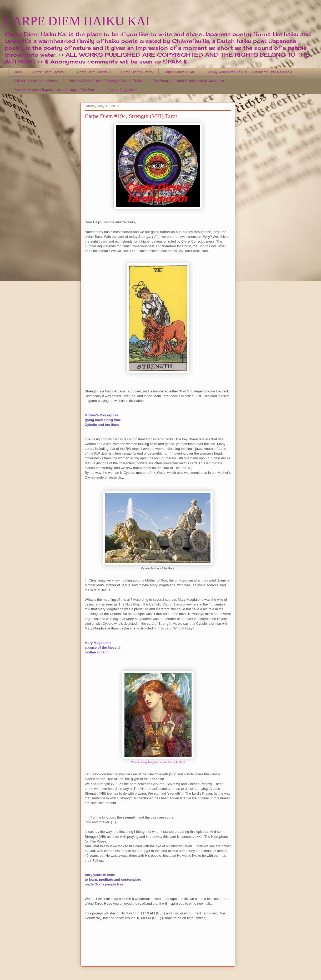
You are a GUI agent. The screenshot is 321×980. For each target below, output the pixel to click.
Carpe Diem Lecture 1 (50, 72)
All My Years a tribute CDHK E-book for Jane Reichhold (250, 72)
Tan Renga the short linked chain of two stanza (189, 81)
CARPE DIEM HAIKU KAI (77, 21)
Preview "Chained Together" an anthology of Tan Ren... (55, 90)
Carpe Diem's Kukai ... (181, 72)
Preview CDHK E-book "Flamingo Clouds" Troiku (106, 81)
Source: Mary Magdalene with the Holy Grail (158, 762)
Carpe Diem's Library (137, 72)
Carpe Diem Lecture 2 (94, 72)
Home (18, 72)
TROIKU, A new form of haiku (36, 81)
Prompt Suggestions (123, 90)
